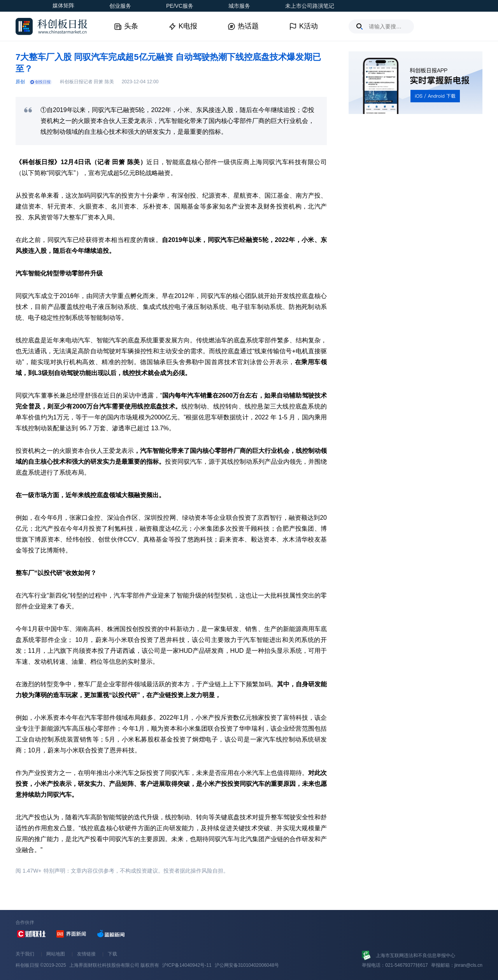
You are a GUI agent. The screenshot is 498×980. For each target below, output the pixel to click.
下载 (112, 954)
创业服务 (120, 6)
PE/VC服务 (180, 6)
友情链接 (86, 954)
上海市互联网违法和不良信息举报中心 (416, 955)
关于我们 (25, 954)
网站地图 (56, 954)
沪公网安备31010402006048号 (247, 965)
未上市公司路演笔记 (310, 6)
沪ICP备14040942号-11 (187, 965)
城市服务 (239, 6)
